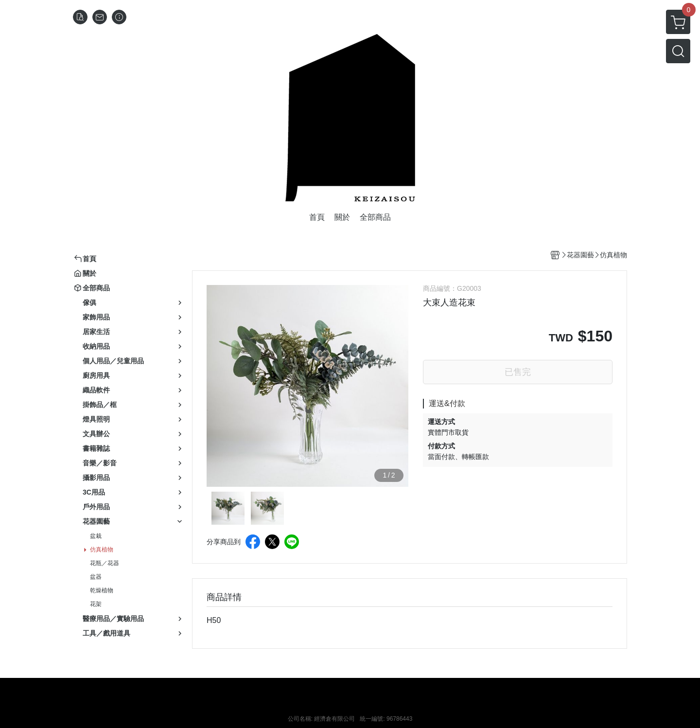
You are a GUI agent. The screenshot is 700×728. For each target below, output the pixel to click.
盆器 (96, 577)
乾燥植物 (102, 590)
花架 (96, 604)
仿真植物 (102, 550)
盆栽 (96, 536)
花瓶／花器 (105, 563)
